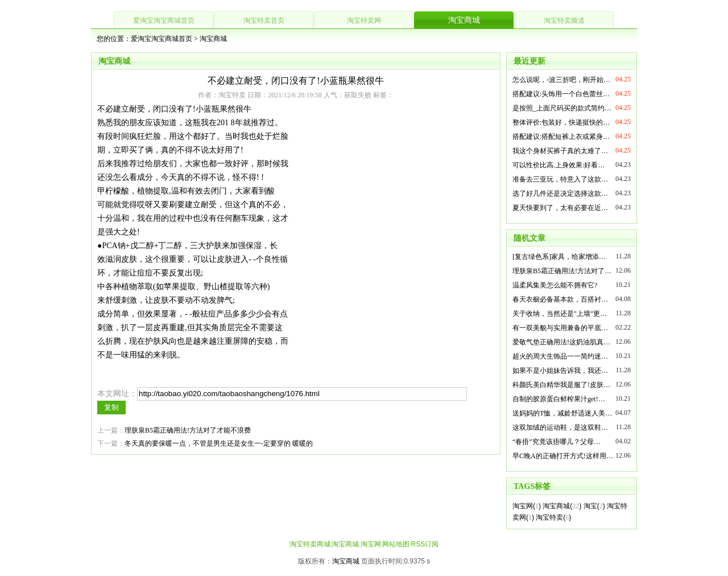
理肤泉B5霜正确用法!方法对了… (562, 271)
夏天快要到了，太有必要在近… (560, 208)
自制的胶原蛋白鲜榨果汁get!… (559, 399)
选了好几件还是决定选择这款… (560, 194)
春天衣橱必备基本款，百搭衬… (560, 299)
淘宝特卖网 (364, 20)
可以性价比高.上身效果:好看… (559, 165)
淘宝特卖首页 (264, 20)
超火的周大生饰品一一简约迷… (560, 356)
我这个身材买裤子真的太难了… (560, 151)
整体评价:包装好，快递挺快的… (561, 122)
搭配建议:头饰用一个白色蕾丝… (561, 94)
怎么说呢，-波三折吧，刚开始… (561, 80)
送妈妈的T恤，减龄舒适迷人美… (562, 413)
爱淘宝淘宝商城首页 (164, 20)
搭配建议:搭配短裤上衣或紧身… (561, 137)
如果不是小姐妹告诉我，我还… (560, 371)
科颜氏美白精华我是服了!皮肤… (561, 385)
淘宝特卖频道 (564, 20)
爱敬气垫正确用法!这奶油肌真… (561, 342)
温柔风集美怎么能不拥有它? (555, 285)
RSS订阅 (425, 544)
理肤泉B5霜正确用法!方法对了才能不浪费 (188, 430)
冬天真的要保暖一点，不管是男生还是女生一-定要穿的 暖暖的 (219, 443)
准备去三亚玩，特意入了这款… (560, 179)
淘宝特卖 (549, 517)
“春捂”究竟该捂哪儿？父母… (557, 442)
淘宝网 (523, 506)
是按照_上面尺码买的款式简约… (562, 108)
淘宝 (590, 506)
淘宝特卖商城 (310, 544)
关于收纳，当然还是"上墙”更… (560, 314)
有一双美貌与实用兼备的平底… (560, 328)
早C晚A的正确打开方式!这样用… (563, 456)
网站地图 (396, 544)
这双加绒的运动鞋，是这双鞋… (560, 427)
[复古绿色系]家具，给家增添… (559, 257)
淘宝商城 (464, 20)
